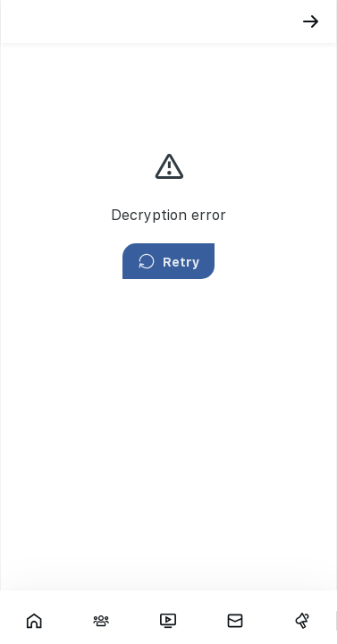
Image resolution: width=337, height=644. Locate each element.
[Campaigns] (303, 621)
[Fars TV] (168, 621)
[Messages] (236, 621)
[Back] (311, 21)
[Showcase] (34, 621)
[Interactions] (101, 621)
